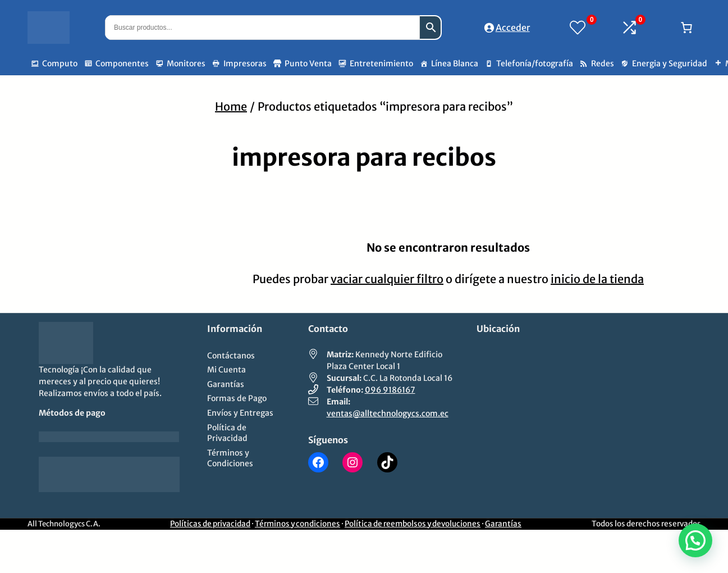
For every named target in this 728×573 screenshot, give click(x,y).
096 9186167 (390, 390)
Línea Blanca (455, 63)
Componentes (122, 63)
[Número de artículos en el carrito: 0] (686, 28)
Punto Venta (308, 63)
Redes (603, 63)
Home (231, 106)
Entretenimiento (381, 63)
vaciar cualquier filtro (387, 279)
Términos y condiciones (297, 524)
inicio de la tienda (597, 279)
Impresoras (245, 63)
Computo (60, 63)
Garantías (503, 524)
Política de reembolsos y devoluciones (413, 524)
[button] (695, 540)
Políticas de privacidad (210, 524)
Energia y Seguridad (670, 63)
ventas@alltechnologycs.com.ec (388, 413)
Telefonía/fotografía (535, 63)
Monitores (186, 63)
